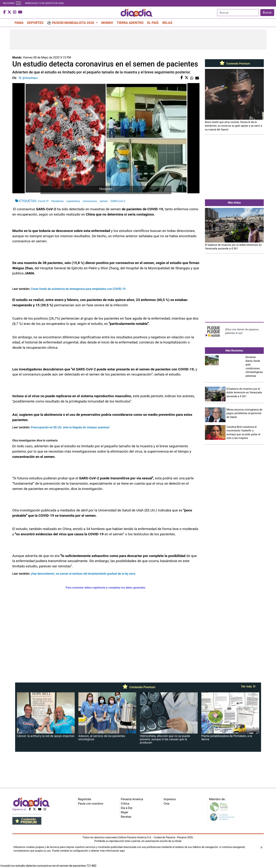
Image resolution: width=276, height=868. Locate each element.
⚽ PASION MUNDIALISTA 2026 (71, 23)
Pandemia (57, 201)
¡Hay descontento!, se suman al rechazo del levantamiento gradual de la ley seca (83, 574)
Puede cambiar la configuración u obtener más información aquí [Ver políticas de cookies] (89, 851)
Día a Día (127, 808)
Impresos (170, 799)
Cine (167, 804)
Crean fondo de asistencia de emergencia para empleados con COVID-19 (78, 289)
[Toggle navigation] (18, 3)
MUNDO (107, 23)
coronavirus (90, 201)
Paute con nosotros (91, 804)
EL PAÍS (153, 23)
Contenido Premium (234, 64)
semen (104, 201)
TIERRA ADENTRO (130, 23)
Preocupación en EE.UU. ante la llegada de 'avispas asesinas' (70, 427)
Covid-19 (43, 201)
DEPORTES (35, 23)
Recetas (126, 817)
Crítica (125, 804)
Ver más (248, 686)
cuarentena (73, 201)
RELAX (167, 23)
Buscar (267, 12)
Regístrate (85, 799)
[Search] (238, 13)
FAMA (19, 23)
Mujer (125, 812)
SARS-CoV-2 (118, 201)
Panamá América (132, 799)
